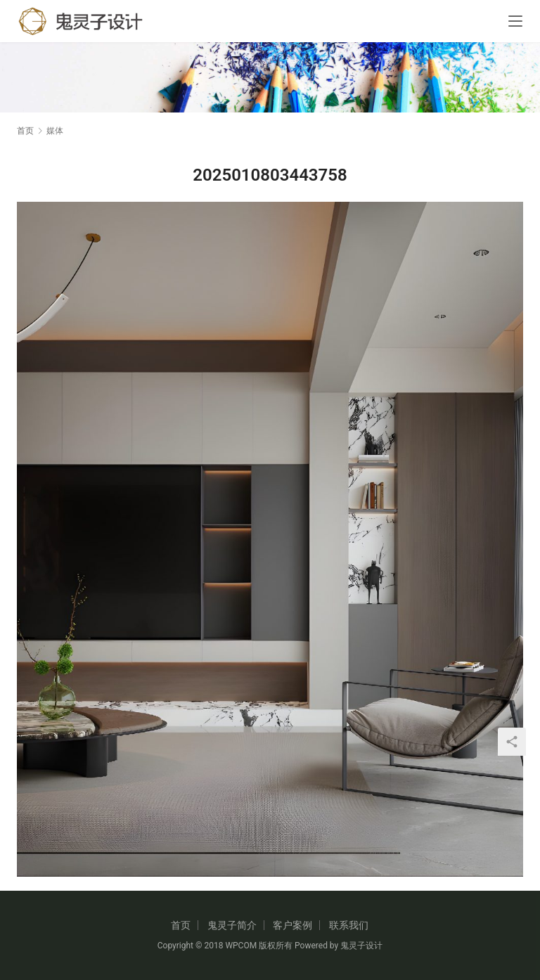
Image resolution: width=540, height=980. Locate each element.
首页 (25, 131)
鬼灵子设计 (361, 946)
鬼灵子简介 (232, 925)
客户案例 (292, 925)
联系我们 (349, 925)
